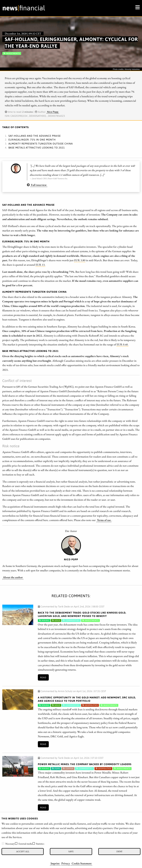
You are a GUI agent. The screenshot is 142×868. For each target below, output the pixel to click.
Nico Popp (53, 112)
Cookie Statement (82, 863)
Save (71, 851)
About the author (13, 577)
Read (43, 677)
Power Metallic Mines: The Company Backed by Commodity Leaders (85, 764)
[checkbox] (3, 843)
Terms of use (104, 520)
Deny (119, 851)
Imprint (55, 863)
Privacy (66, 863)
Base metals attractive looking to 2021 (37, 148)
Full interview (39, 185)
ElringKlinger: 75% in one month (32, 140)
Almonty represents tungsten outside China (41, 144)
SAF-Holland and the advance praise (35, 136)
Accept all (23, 851)
